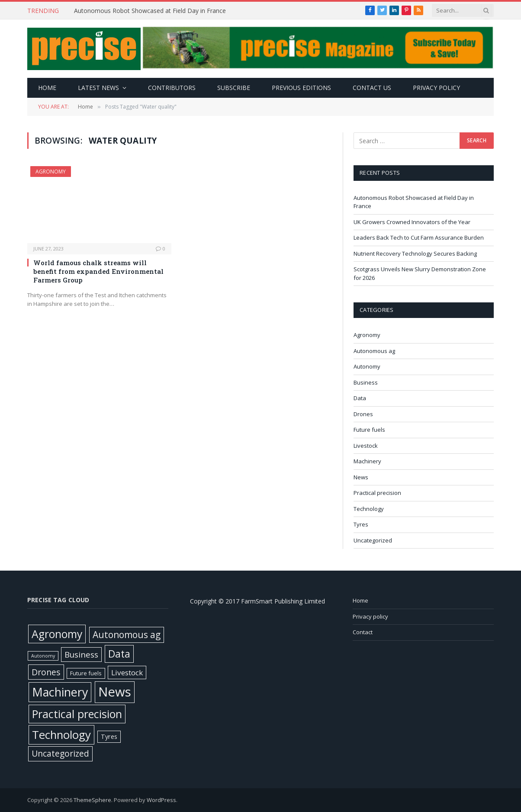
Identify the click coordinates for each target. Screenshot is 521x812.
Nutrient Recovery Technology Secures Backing (416, 254)
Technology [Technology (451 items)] (61, 735)
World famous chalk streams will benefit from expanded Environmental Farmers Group (98, 271)
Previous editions (301, 88)
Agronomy (51, 172)
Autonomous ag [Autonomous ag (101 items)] (127, 635)
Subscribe (234, 88)
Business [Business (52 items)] (81, 655)
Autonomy (367, 366)
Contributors (172, 88)
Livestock (366, 446)
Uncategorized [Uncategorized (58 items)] (60, 753)
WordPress (161, 800)
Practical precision (377, 493)
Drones (363, 414)
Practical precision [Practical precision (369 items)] (77, 714)
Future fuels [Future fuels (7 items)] (86, 673)
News (361, 477)
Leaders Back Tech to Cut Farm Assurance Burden (419, 238)
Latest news (98, 88)
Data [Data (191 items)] (119, 654)
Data (360, 398)
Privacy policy (436, 88)
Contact (363, 632)
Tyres (361, 524)
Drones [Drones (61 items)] (46, 672)
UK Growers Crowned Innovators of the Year (413, 222)
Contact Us (372, 88)
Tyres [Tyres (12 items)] (109, 737)
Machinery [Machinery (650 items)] (60, 692)
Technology (369, 509)
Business (366, 382)
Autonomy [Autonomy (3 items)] (43, 656)
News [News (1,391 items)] (115, 692)
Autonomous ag (374, 351)
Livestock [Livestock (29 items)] (127, 672)
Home (47, 88)
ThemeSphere (92, 800)
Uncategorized (373, 540)
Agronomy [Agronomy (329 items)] (57, 634)
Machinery (367, 461)
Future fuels (369, 430)
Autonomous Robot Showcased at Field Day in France (151, 11)
